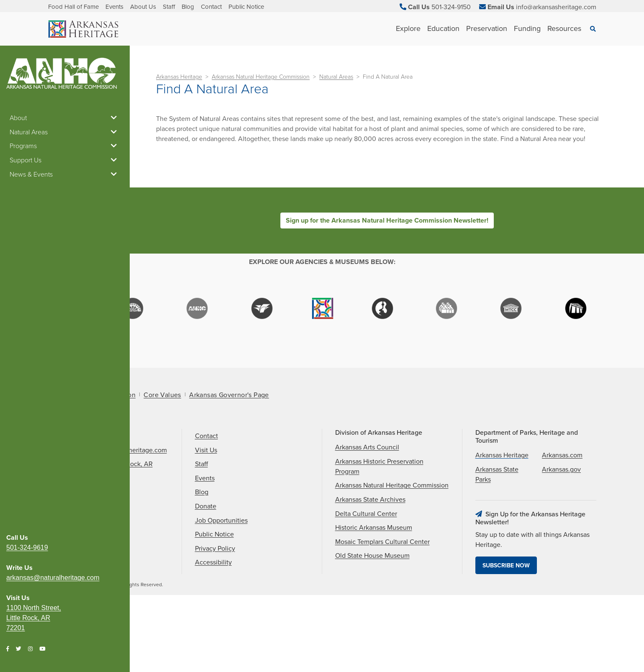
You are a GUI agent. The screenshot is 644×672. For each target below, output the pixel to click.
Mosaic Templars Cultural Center (382, 609)
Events (114, 7)
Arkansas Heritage (179, 77)
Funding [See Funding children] (527, 28)
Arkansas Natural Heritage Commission (261, 77)
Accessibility (213, 629)
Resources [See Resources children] (564, 28)
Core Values (162, 462)
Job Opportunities (221, 587)
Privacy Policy (215, 616)
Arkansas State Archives (370, 567)
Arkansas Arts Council (367, 514)
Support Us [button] (65, 160)
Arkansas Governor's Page (229, 462)
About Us (143, 7)
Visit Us (206, 517)
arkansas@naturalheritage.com (53, 226)
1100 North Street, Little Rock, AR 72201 (34, 266)
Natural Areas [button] (65, 132)
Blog (188, 7)
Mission (124, 462)
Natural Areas (336, 77)
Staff (169, 7)
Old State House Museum (372, 623)
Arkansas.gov (561, 536)
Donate (206, 573)
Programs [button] (65, 146)
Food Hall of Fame (73, 7)
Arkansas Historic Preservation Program (379, 533)
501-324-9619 (27, 196)
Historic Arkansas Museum (374, 595)
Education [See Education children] (443, 28)
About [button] (65, 118)
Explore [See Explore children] (408, 28)
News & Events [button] (65, 174)
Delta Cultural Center (366, 580)
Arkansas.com (562, 522)
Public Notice (246, 7)
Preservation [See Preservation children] (487, 28)
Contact (211, 7)
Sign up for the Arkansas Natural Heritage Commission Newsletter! (387, 221)
